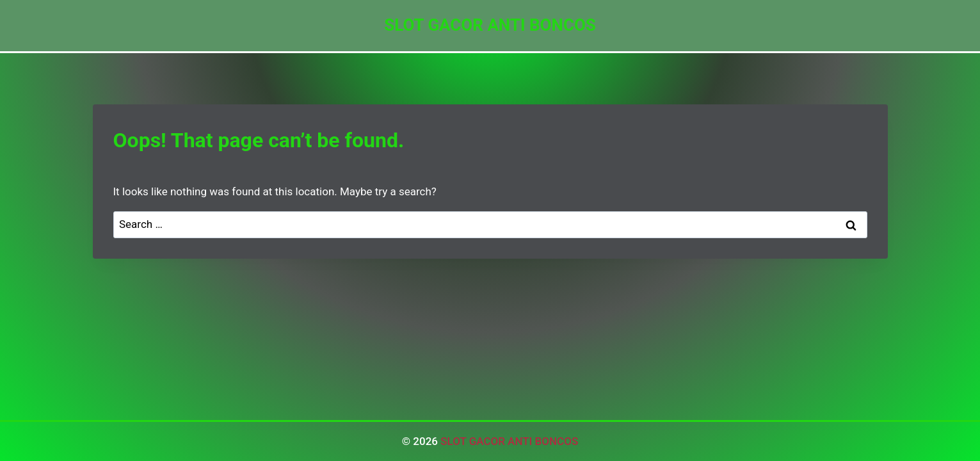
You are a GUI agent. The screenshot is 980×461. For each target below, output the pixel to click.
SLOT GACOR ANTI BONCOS (509, 441)
